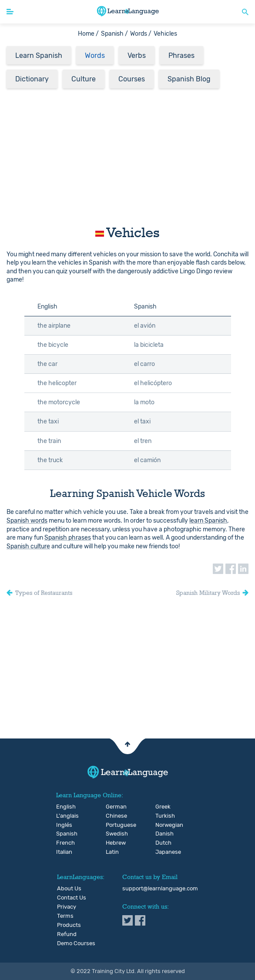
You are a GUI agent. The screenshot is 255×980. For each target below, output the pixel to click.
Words (95, 55)
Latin (112, 852)
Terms (65, 916)
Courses (132, 79)
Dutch (163, 843)
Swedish (113, 834)
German (113, 807)
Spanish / (114, 34)
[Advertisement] (127, 154)
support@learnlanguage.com (160, 889)
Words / (141, 34)
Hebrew (113, 843)
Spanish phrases (68, 538)
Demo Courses (76, 943)
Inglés (63, 825)
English (63, 807)
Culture (84, 79)
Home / (88, 34)
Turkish (163, 816)
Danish (163, 834)
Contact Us (72, 898)
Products (69, 925)
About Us (69, 889)
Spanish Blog (189, 79)
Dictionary (32, 79)
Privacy (67, 907)
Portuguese (113, 825)
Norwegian (163, 825)
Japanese (163, 852)
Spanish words (27, 521)
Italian (63, 852)
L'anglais (63, 816)
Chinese (113, 816)
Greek (163, 807)
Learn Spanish (39, 55)
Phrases (181, 55)
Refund (67, 934)
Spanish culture (28, 546)
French (63, 843)
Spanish (63, 834)
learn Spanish (208, 521)
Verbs (137, 55)
